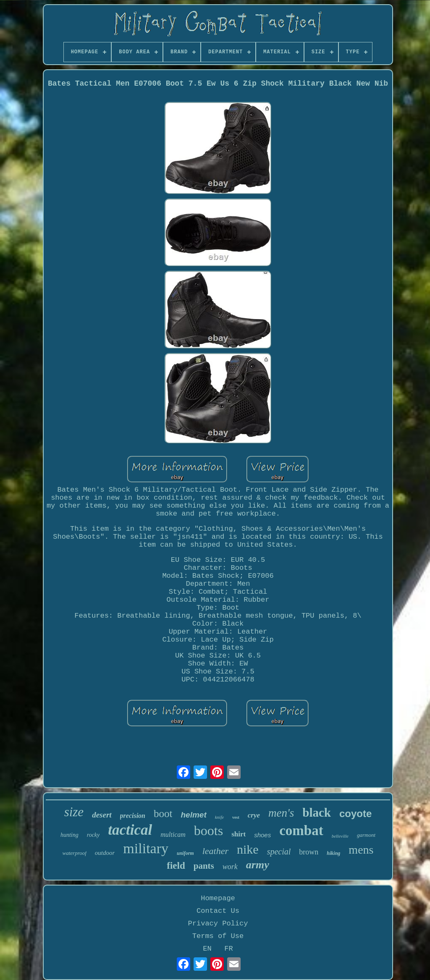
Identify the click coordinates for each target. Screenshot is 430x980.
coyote (355, 814)
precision (133, 816)
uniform (185, 853)
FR (228, 949)
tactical (130, 830)
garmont (366, 835)
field (176, 866)
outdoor (105, 853)
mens (361, 850)
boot (163, 814)
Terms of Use (218, 936)
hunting (69, 835)
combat (301, 831)
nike (248, 849)
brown (309, 852)
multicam (173, 835)
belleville (340, 836)
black (317, 812)
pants (204, 866)
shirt (239, 834)
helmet (193, 815)
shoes (262, 835)
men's (281, 813)
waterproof (75, 853)
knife (219, 817)
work (230, 867)
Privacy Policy (218, 924)
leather (215, 851)
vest (236, 817)
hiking (333, 853)
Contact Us (218, 911)
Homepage (218, 898)
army (258, 865)
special (279, 852)
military (146, 848)
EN (207, 949)
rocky (93, 835)
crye (254, 815)
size (74, 812)
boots (208, 831)
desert (102, 815)
